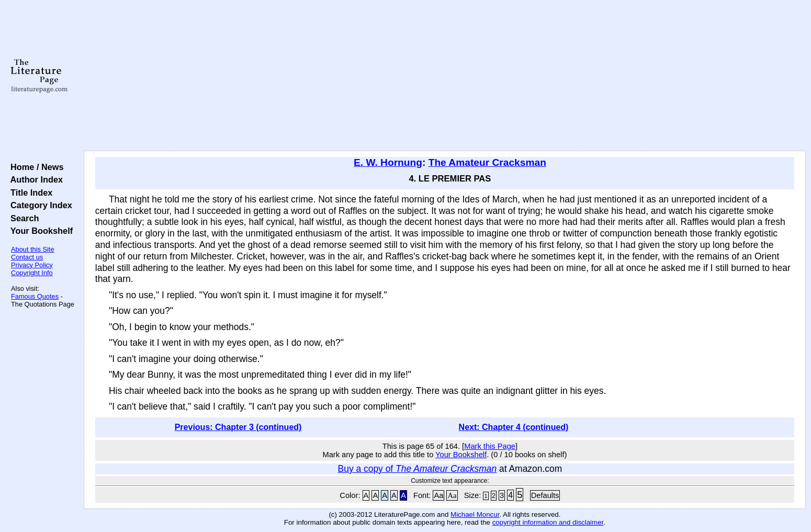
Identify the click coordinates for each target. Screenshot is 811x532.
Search (22, 218)
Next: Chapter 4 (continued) (514, 427)
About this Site (33, 249)
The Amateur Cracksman (487, 162)
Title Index (29, 193)
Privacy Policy (32, 265)
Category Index (39, 205)
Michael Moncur (475, 514)
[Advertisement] (445, 76)
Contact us (27, 257)
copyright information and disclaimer (548, 522)
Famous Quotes (35, 296)
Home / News (35, 167)
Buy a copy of (418, 469)
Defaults (545, 495)
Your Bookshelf (39, 231)
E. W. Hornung (388, 162)
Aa (438, 495)
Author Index (34, 179)
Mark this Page (490, 446)
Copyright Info (32, 273)
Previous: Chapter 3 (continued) (238, 427)
